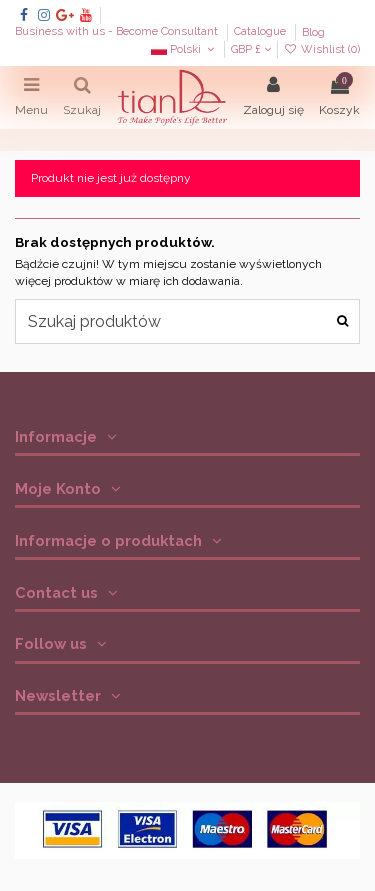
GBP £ (251, 49)
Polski (184, 49)
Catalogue (261, 32)
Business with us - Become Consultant (118, 32)
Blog (313, 32)
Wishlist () (322, 49)
